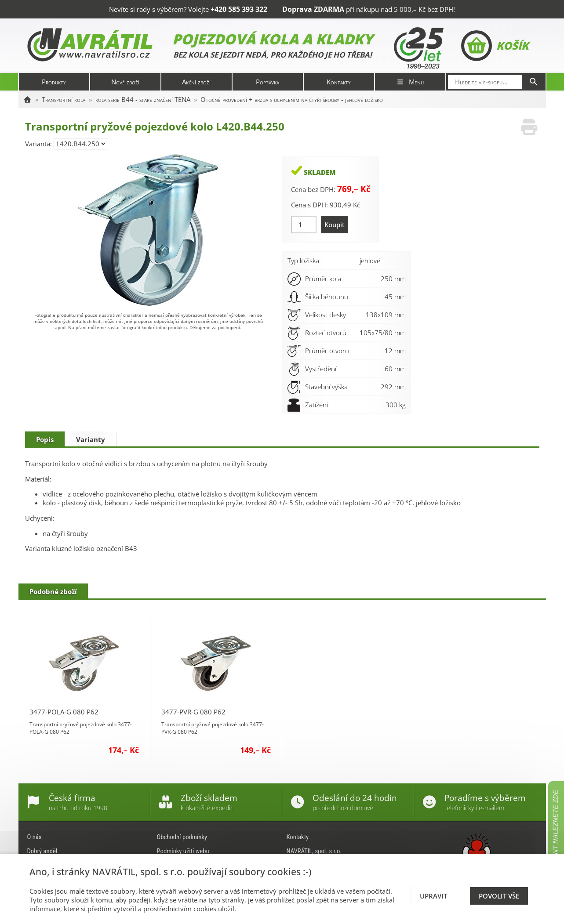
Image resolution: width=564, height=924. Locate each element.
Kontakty (339, 82)
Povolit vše (499, 896)
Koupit (335, 225)
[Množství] (304, 225)
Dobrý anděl (42, 851)
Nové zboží (125, 82)
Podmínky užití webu (183, 851)
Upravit (433, 896)
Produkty (54, 82)
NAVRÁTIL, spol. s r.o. (314, 851)
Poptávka (267, 82)
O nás (35, 837)
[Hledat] (534, 82)
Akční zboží (196, 82)
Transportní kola (64, 99)
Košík (495, 46)
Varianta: (39, 144)
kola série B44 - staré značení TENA (143, 99)
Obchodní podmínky (182, 837)
